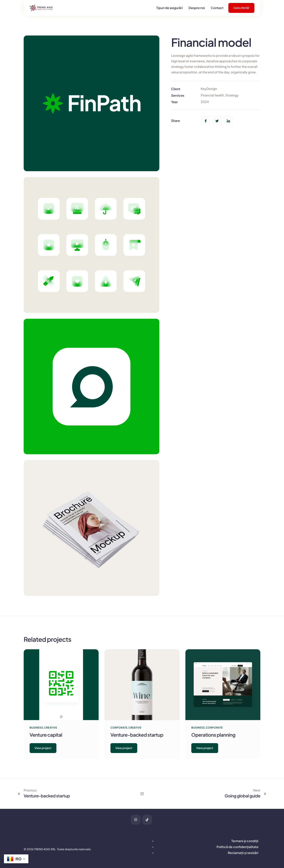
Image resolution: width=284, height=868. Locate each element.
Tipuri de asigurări (169, 8)
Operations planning (213, 735)
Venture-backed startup (137, 735)
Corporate (119, 728)
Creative (50, 728)
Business (36, 728)
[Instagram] (136, 820)
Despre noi (197, 8)
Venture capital (46, 735)
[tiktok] (147, 820)
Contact (217, 8)
